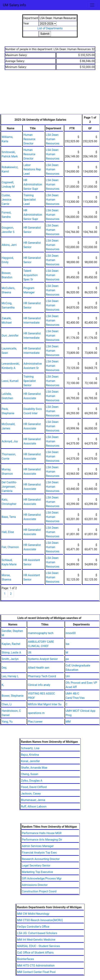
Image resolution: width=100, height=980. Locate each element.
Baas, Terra (9, 517)
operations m (36, 713)
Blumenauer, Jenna (33, 800)
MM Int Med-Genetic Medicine (36, 940)
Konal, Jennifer (30, 761)
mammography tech (41, 633)
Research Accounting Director (41, 859)
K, (3, 685)
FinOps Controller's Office (33, 927)
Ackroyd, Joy (10, 441)
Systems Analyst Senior (43, 659)
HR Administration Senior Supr (33, 184)
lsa (67, 644)
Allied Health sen (39, 668)
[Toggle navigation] (92, 5)
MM (68, 722)
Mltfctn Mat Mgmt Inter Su (45, 704)
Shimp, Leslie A (11, 653)
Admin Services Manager (38, 846)
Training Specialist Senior (29, 381)
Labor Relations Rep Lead (32, 169)
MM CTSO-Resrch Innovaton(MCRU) (40, 920)
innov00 (71, 633)
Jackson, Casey (31, 794)
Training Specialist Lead (29, 200)
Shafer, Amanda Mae (34, 768)
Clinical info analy (39, 685)
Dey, (4, 668)
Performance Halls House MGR (42, 833)
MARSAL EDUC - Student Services (38, 946)
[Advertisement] (50, 94)
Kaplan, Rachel (11, 644)
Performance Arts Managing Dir (42, 840)
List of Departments (50, 28)
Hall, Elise (8, 532)
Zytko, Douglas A (32, 781)
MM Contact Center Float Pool (36, 972)
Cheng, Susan (30, 774)
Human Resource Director (29, 139)
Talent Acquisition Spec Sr (30, 275)
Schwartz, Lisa (30, 748)
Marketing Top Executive (37, 872)
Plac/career (35, 722)
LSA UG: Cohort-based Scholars (37, 933)
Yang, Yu (7, 722)
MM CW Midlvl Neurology (33, 914)
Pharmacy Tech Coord (42, 676)
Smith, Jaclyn (10, 659)
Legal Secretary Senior (36, 866)
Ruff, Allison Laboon (34, 807)
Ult (30, 653)
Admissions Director (35, 885)
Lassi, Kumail (10, 381)
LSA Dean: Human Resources (53, 139)
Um (68, 676)
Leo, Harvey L (10, 676)
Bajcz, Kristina (30, 755)
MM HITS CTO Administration (36, 966)
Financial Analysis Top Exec (39, 853)
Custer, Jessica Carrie (7, 200)
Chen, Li (7, 704)
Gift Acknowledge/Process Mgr (42, 878)
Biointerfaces (25, 959)
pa (67, 659)
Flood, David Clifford (34, 787)
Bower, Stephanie (13, 696)
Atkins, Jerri (9, 245)
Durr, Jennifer (10, 336)
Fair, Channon (10, 547)
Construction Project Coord (39, 891)
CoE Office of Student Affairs (35, 953)
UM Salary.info (14, 5)
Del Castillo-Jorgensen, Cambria (9, 487)
